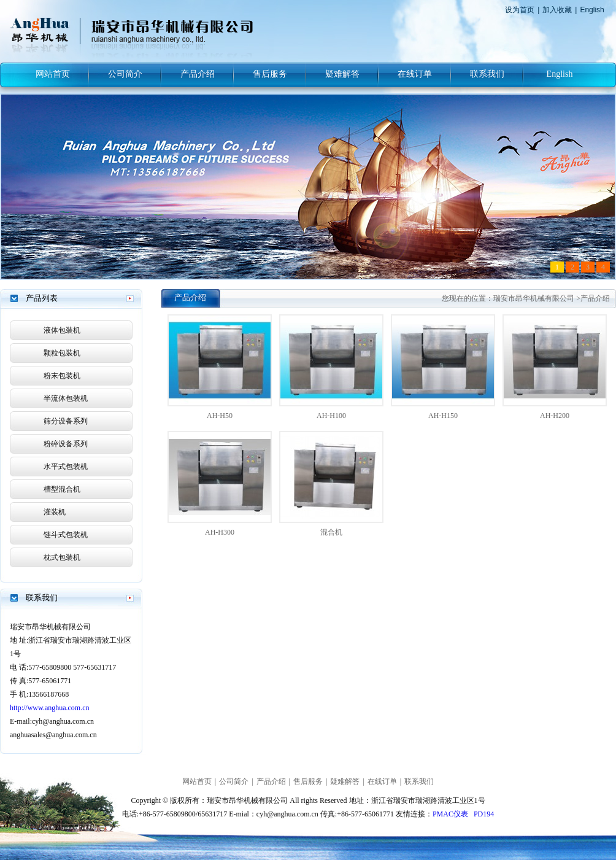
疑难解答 (342, 74)
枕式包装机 (62, 557)
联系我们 (487, 74)
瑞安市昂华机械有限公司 (534, 298)
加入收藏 (557, 10)
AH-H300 (220, 532)
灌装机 (55, 512)
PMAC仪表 (450, 814)
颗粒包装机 (62, 353)
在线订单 (415, 74)
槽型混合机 (62, 489)
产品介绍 (198, 74)
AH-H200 (555, 416)
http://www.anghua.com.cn (50, 708)
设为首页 (520, 10)
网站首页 (53, 74)
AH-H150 (443, 416)
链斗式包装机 (66, 535)
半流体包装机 (66, 398)
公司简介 (125, 74)
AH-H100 (331, 416)
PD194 (484, 814)
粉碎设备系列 (66, 444)
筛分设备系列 (66, 421)
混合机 (331, 532)
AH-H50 (220, 416)
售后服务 (270, 74)
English (592, 10)
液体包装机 (62, 330)
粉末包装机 (62, 376)
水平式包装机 (66, 467)
